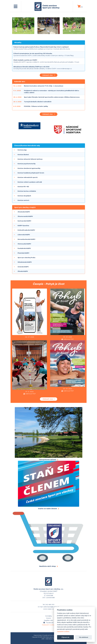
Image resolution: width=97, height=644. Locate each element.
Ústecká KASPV (23, 267)
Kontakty (48, 616)
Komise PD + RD (23, 187)
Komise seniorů (23, 200)
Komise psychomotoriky (27, 164)
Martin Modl (52, 639)
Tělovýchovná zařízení (47, 460)
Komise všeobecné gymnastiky (29, 168)
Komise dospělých (24, 196)
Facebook (48, 623)
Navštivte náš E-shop (47, 566)
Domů (48, 618)
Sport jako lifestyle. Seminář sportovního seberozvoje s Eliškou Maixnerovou (52, 97)
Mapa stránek (38, 635)
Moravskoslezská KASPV (26, 239)
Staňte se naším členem (47, 509)
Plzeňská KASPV (23, 253)
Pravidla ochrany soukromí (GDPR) (53, 635)
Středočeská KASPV (25, 262)
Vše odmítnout (83, 637)
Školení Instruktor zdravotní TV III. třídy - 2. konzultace (44, 86)
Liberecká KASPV (24, 235)
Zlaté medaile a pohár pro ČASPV (25, 60)
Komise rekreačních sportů (28, 177)
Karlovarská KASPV (24, 221)
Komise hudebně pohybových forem (31, 173)
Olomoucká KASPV (24, 244)
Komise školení (23, 155)
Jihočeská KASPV (24, 212)
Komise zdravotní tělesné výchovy (30, 159)
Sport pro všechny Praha (26, 258)
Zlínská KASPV (23, 271)
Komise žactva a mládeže (27, 191)
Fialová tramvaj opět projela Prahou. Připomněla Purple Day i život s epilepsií (41, 47)
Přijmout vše (65, 637)
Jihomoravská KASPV (25, 216)
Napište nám (48, 620)
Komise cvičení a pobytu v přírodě (30, 182)
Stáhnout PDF (69, 339)
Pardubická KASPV (24, 248)
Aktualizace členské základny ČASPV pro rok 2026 (31, 67)
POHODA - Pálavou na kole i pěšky (36, 106)
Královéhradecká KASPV (26, 230)
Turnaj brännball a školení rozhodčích (38, 102)
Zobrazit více (49, 75)
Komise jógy (22, 150)
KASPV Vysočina (23, 226)
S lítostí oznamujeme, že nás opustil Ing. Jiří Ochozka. (33, 53)
